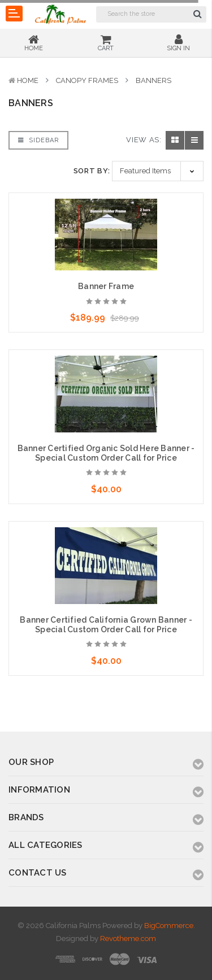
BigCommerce (169, 926)
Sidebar (38, 140)
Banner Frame (106, 286)
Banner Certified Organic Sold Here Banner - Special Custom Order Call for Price (106, 453)
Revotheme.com (128, 939)
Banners (153, 80)
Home (28, 80)
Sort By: (92, 171)
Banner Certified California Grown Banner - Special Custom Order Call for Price (106, 625)
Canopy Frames (87, 80)
